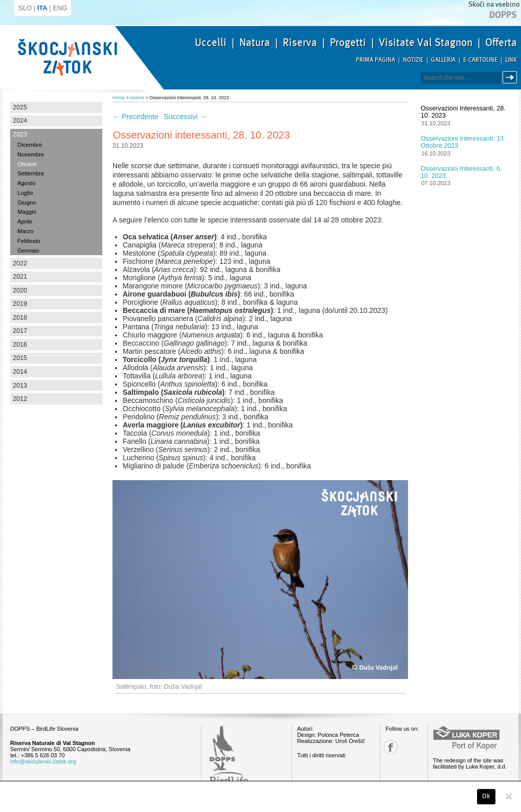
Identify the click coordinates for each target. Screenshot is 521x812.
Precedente (135, 117)
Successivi (185, 117)
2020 (20, 290)
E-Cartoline (480, 60)
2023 (20, 134)
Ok (486, 796)
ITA (42, 8)
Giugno (27, 202)
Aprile (25, 221)
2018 (20, 318)
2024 (20, 121)
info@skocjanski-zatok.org (43, 761)
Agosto (26, 183)
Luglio (25, 193)
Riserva (300, 42)
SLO (25, 8)
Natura (255, 42)
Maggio (27, 212)
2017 (20, 331)
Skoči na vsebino (494, 4)
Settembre (31, 173)
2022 (20, 263)
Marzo (25, 231)
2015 (20, 358)
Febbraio (29, 241)
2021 (20, 277)
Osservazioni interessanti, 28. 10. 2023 (463, 112)
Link (511, 60)
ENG (60, 8)
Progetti (348, 42)
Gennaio (28, 251)
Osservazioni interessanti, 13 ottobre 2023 (462, 142)
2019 (20, 304)
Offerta (501, 42)
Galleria (443, 60)
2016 (20, 345)
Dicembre (30, 145)
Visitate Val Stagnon (426, 42)
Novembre (31, 154)
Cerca (512, 77)
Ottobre (27, 164)
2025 (20, 107)
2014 (20, 372)
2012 (20, 399)
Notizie (413, 60)
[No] (508, 796)
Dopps (503, 15)
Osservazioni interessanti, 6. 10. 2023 (461, 172)
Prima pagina (376, 60)
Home (119, 98)
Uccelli (211, 42)
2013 (20, 386)
